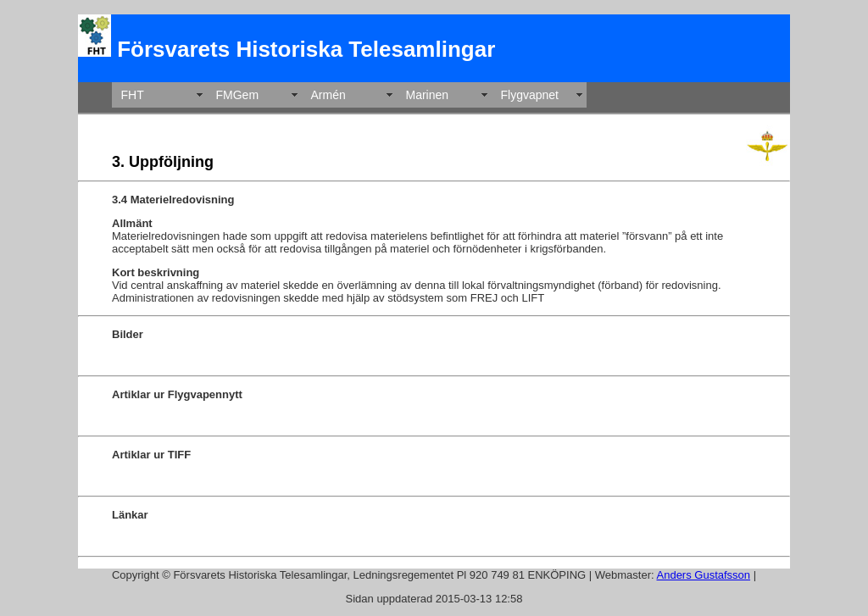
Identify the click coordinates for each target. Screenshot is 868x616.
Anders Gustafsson (704, 575)
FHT (133, 95)
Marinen (428, 95)
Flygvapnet (530, 95)
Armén (328, 95)
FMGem (238, 95)
